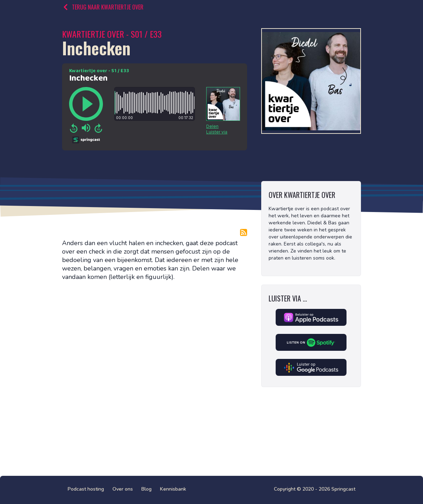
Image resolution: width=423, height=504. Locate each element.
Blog (146, 489)
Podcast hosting (86, 489)
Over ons (123, 489)
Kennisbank (173, 489)
